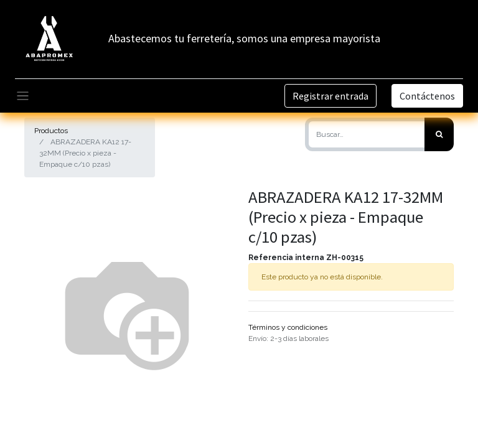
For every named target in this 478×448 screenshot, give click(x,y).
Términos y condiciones (288, 327)
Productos (51, 131)
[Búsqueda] (439, 134)
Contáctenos (427, 96)
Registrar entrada (330, 96)
